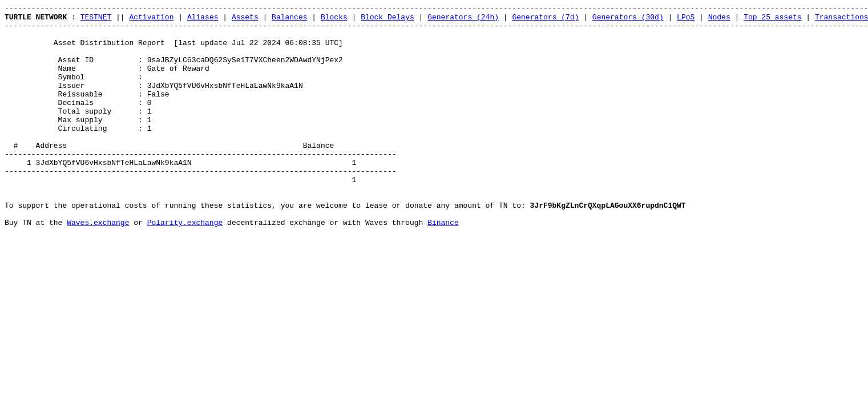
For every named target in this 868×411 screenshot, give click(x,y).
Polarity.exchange (185, 267)
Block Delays (387, 20)
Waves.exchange (98, 267)
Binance (443, 267)
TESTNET (96, 20)
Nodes (719, 20)
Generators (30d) (628, 20)
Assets (245, 20)
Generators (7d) (545, 20)
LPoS (686, 20)
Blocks (334, 20)
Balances (289, 20)
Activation (151, 20)
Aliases (203, 20)
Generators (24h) (463, 20)
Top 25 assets (772, 20)
